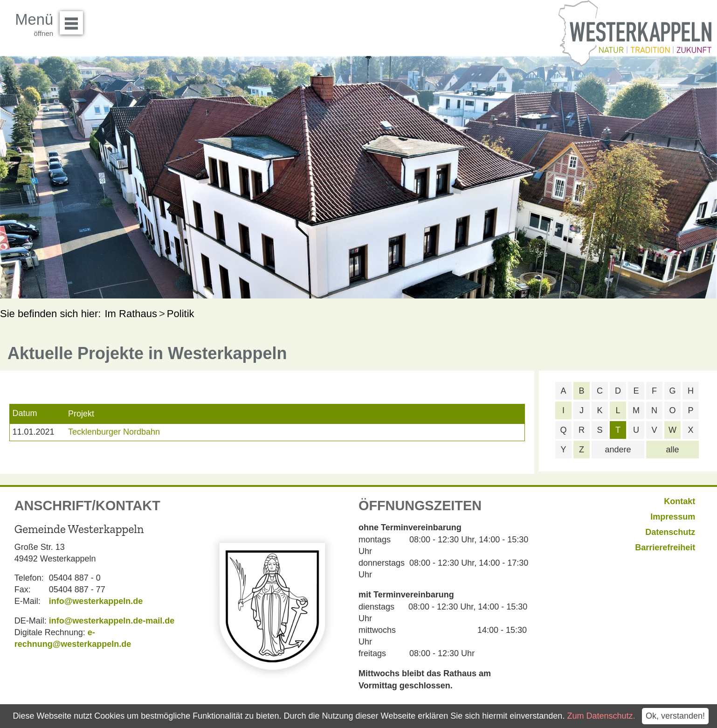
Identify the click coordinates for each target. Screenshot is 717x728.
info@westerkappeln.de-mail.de (112, 621)
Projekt (81, 414)
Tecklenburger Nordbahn (114, 432)
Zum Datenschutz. (601, 716)
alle (672, 450)
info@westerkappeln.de (96, 601)
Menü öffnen (74, 20)
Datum (24, 413)
